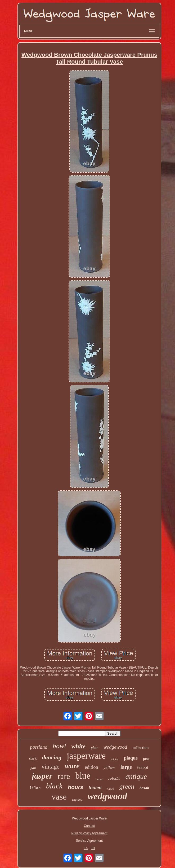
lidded (110, 789)
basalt (144, 788)
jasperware (86, 756)
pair (33, 768)
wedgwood (107, 796)
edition (92, 767)
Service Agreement (89, 841)
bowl (59, 746)
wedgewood (115, 747)
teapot (143, 767)
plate (95, 748)
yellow (109, 767)
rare (64, 776)
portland (39, 747)
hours (75, 787)
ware (72, 766)
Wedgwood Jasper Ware (89, 818)
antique (136, 777)
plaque (131, 758)
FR (93, 848)
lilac (35, 788)
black (54, 786)
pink (146, 759)
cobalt (114, 779)
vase (59, 797)
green (127, 786)
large (126, 767)
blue (83, 776)
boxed (99, 779)
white (78, 746)
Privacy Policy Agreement (89, 833)
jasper (42, 776)
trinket (115, 759)
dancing (52, 757)
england (77, 800)
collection (141, 748)
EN (86, 848)
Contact (89, 826)
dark (33, 758)
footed (95, 788)
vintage (51, 767)
